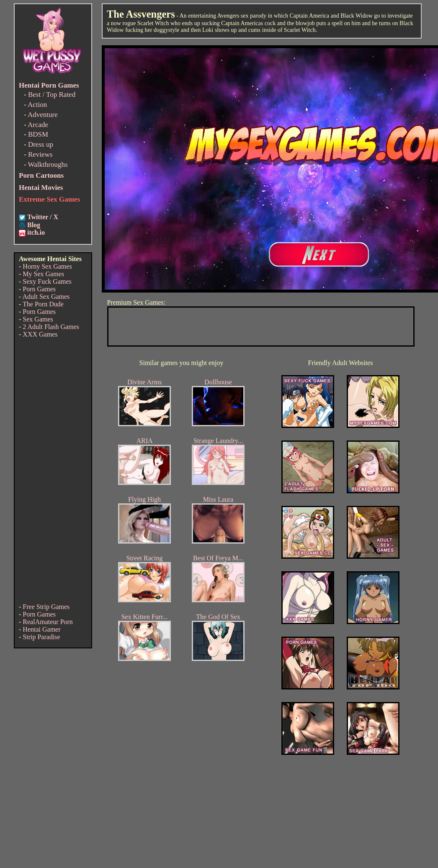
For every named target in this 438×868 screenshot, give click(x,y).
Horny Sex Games (47, 266)
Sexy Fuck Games (47, 281)
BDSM (38, 134)
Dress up (41, 144)
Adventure (43, 115)
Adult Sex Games (46, 297)
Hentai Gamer (41, 629)
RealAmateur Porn (48, 622)
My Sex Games (43, 274)
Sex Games (38, 319)
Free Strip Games (46, 607)
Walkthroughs (48, 165)
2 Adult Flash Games (51, 327)
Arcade (38, 125)
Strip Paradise (41, 637)
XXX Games (40, 334)
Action (37, 105)
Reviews (40, 154)
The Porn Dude (43, 304)
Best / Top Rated (52, 95)
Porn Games (39, 289)
